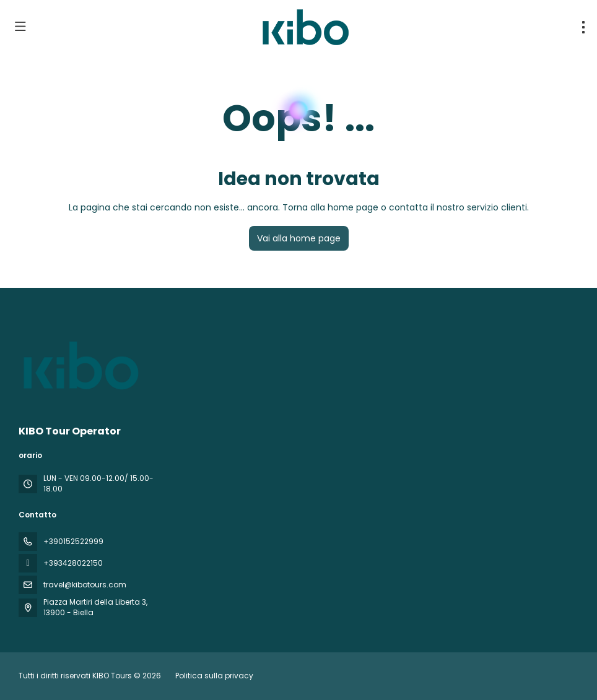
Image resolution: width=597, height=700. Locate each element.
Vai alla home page (299, 238)
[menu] (583, 27)
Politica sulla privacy (214, 676)
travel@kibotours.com (85, 585)
